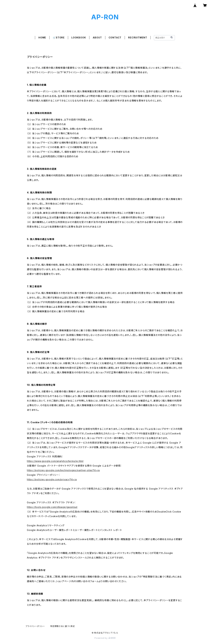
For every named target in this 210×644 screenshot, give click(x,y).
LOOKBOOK (79, 38)
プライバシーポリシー (35, 626)
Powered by (105, 638)
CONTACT (115, 38)
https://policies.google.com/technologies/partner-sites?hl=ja (63, 470)
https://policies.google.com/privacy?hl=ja (52, 479)
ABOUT (97, 38)
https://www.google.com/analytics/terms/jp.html (55, 461)
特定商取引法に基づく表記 (63, 626)
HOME (42, 38)
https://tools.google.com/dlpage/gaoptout (52, 507)
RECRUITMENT (138, 38)
